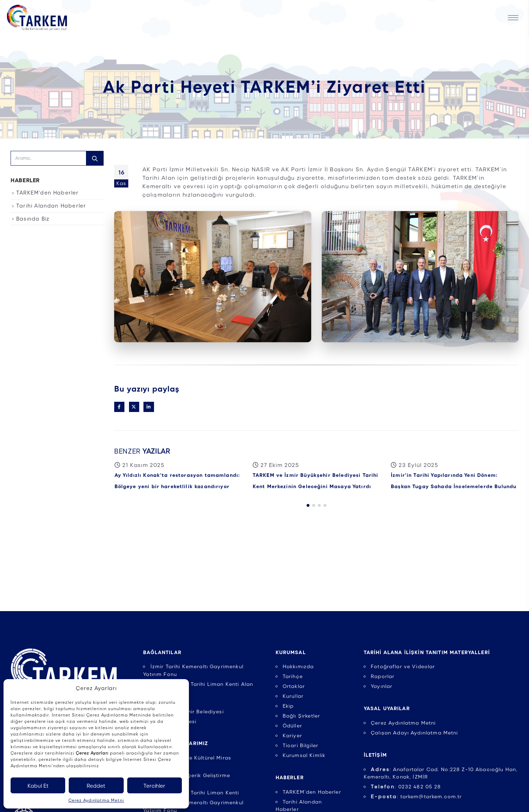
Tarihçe (293, 676)
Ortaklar (294, 686)
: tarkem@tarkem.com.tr (416, 796)
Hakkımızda (298, 666)
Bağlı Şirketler (301, 715)
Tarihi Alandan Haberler (51, 205)
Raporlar (383, 676)
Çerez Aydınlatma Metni (96, 800)
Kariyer (292, 735)
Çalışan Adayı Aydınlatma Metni (414, 732)
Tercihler (154, 786)
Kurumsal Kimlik (304, 755)
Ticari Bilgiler (300, 745)
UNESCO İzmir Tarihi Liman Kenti (195, 792)
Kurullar (293, 696)
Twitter (134, 407)
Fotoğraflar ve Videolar (403, 666)
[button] (308, 513)
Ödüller (292, 725)
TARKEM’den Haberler (48, 192)
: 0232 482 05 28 (406, 786)
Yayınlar (382, 686)
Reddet (96, 786)
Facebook (119, 407)
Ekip (288, 706)
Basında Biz (33, 219)
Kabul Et (38, 786)
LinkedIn (149, 407)
